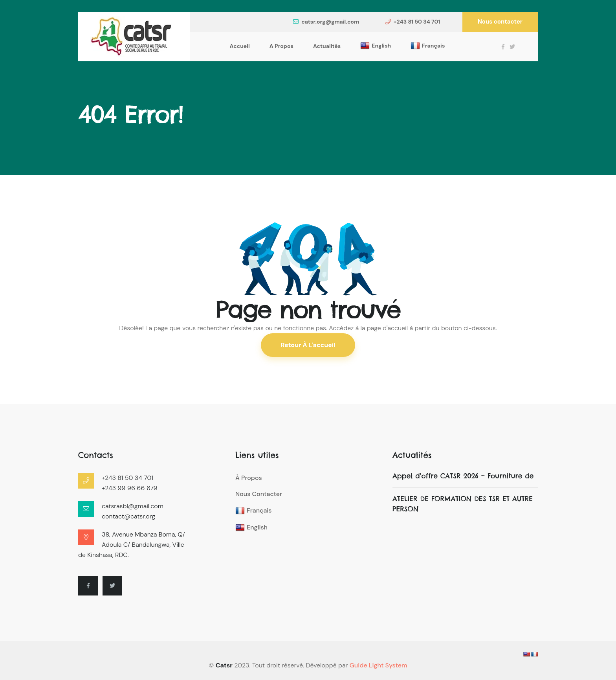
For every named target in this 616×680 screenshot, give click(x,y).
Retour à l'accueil (308, 345)
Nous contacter (500, 22)
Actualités (327, 46)
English (376, 46)
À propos (249, 478)
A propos (281, 46)
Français (428, 46)
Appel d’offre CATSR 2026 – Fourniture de (463, 476)
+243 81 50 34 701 (413, 22)
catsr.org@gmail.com (326, 22)
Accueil (240, 46)
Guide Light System (379, 665)
